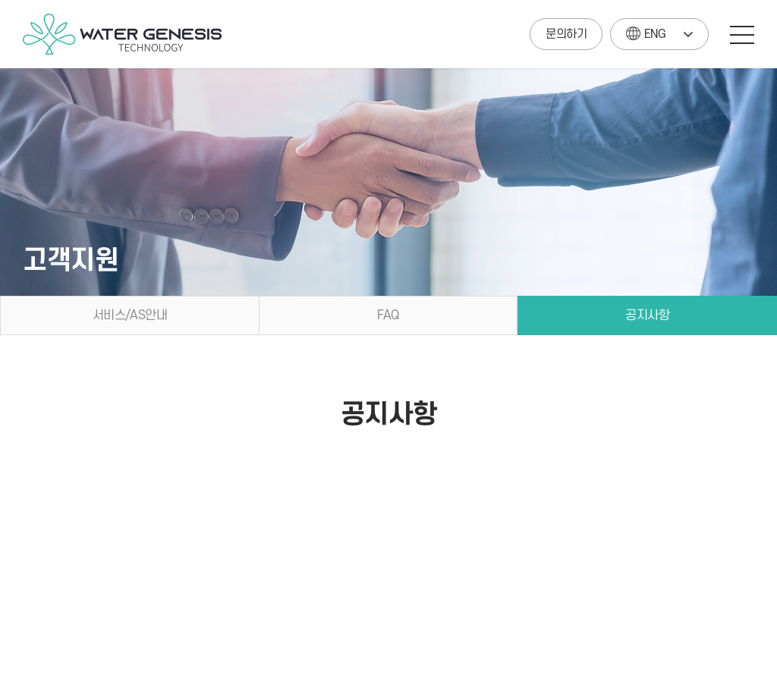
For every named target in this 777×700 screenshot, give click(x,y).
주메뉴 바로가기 (0, 0)
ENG (646, 30)
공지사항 (647, 315)
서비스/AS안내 (130, 315)
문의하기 (566, 34)
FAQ (388, 315)
